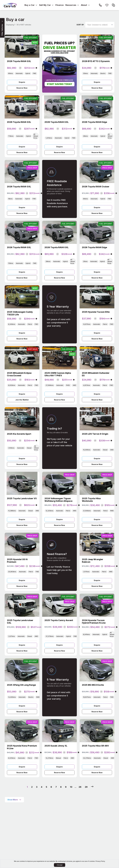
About (84, 5)
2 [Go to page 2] (32, 787)
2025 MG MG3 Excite (93, 685)
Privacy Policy (100, 861)
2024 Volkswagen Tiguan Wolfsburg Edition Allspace (58, 500)
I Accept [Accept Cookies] (60, 865)
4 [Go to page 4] (42, 787)
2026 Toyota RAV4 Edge (94, 122)
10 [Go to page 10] (71, 787)
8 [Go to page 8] (61, 787)
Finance (59, 5)
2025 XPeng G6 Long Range (21, 685)
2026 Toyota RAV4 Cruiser (96, 187)
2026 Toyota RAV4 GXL (19, 61)
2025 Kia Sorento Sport (19, 434)
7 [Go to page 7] (56, 787)
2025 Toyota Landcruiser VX (22, 498)
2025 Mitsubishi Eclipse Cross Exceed (19, 374)
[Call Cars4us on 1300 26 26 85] (100, 5)
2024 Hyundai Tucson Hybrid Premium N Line (94, 622)
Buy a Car (30, 5)
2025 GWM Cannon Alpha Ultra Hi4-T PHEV (58, 374)
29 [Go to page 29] (86, 787)
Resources (71, 5)
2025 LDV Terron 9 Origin (95, 434)
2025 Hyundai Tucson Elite (96, 312)
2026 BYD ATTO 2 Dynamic (96, 61)
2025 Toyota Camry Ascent (59, 620)
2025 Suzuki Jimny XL (56, 746)
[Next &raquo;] (92, 787)
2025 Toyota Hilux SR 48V (95, 746)
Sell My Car (45, 5)
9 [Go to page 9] (66, 787)
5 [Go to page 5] (46, 787)
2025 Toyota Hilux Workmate (91, 500)
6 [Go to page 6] (51, 787)
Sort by (80, 25)
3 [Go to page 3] (37, 787)
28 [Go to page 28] (80, 787)
